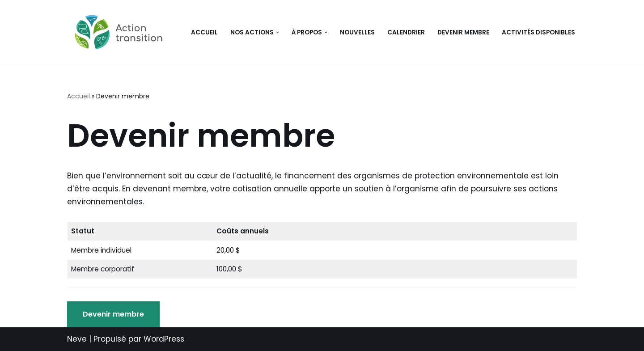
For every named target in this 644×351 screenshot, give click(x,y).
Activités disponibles (538, 32)
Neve (77, 339)
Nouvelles (357, 32)
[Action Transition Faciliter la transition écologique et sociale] (121, 32)
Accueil (204, 32)
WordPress (164, 339)
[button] (278, 32)
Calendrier (406, 32)
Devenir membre (463, 32)
